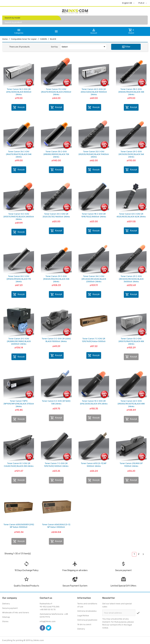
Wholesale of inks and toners (16, 613)
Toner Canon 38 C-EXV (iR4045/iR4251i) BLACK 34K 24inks (131, 92)
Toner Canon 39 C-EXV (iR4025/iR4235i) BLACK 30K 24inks (56, 279)
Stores (5, 621)
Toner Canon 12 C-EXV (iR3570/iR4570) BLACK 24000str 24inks (19, 217)
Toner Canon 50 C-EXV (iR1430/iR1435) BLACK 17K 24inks (19, 279)
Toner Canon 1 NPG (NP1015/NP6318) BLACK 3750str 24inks (19, 404)
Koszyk (19, 107)
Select (84, 47)
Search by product (13, 22)
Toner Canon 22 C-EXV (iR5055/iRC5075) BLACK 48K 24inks (131, 404)
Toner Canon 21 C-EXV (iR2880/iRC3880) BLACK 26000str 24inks (19, 341)
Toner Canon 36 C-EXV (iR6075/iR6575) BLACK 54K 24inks (19, 154)
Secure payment (10, 608)
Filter (126, 47)
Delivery (6, 604)
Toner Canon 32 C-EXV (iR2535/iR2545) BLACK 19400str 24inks (94, 154)
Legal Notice (83, 616)
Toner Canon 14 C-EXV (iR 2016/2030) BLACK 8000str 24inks (19, 92)
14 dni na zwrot (84, 624)
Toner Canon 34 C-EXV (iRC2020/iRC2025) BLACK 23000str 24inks (94, 279)
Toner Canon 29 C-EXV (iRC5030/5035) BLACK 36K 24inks (131, 154)
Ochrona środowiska (87, 611)
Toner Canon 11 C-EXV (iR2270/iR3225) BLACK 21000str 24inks (56, 92)
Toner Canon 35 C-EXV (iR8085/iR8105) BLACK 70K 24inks (56, 154)
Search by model (12, 18)
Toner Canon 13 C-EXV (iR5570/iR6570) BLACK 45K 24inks (131, 341)
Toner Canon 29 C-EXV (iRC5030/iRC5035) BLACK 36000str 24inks (131, 279)
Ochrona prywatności (87, 620)
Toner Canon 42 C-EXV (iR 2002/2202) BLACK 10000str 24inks (94, 92)
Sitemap (6, 617)
